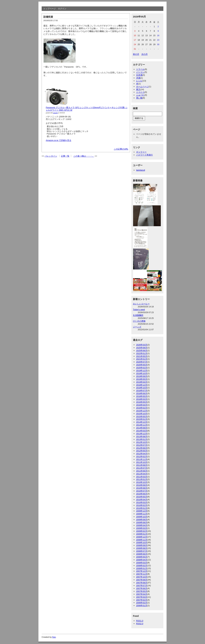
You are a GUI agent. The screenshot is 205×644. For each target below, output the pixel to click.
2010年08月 (142, 488)
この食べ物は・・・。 (84, 156)
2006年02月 (142, 603)
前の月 (136, 54)
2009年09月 (142, 520)
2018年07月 (142, 391)
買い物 (139, 98)
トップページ (49, 9)
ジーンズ (137, 327)
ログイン (62, 9)
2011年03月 (142, 477)
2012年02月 (142, 456)
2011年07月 (142, 468)
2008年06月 (142, 554)
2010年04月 (142, 500)
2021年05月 (142, 356)
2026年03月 (142, 345)
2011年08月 (142, 465)
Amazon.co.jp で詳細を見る (59, 140)
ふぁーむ (140, 95)
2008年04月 (142, 560)
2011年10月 (142, 462)
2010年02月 (142, 505)
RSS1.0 (140, 621)
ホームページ (142, 87)
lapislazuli (141, 170)
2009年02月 (142, 531)
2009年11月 (142, 514)
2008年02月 (142, 565)
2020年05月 (142, 365)
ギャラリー (141, 152)
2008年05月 (142, 557)
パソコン (140, 72)
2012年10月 (142, 442)
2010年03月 (142, 502)
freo (54, 637)
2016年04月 (142, 405)
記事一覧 (65, 156)
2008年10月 (142, 542)
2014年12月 (142, 422)
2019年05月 (142, 379)
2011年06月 (142, 471)
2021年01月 (142, 359)
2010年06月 (142, 494)
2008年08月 (142, 548)
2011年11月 (142, 459)
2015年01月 (142, 419)
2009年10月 (142, 517)
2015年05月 (142, 416)
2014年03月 (142, 431)
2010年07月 (142, 491)
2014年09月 (142, 428)
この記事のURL (121, 149)
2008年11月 (142, 540)
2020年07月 (142, 362)
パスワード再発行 (144, 155)
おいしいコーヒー (141, 304)
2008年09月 (142, 545)
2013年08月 (142, 436)
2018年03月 (142, 399)
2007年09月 (142, 580)
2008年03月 (142, 563)
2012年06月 (142, 448)
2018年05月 (142, 396)
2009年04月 (142, 525)
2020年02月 (142, 368)
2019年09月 (142, 376)
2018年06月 (142, 393)
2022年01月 (142, 353)
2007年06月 (142, 588)
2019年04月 (142, 382)
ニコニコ (140, 92)
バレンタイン (51, 156)
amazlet (55, 113)
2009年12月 (142, 511)
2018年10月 (142, 388)
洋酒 (138, 78)
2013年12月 (142, 434)
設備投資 (48, 17)
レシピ (139, 81)
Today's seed (139, 310)
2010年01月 (142, 508)
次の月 (145, 54)
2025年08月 (142, 348)
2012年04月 (142, 454)
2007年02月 (142, 600)
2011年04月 (142, 474)
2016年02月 (142, 408)
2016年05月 (142, 402)
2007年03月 (142, 597)
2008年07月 (142, 551)
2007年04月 (142, 594)
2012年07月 (142, 445)
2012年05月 (142, 451)
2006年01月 (142, 606)
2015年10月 (142, 414)
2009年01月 (142, 534)
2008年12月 (142, 537)
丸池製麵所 (138, 315)
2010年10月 (142, 482)
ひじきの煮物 (139, 321)
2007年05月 (142, 591)
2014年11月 (142, 425)
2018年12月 (142, 385)
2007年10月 (142, 577)
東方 (138, 89)
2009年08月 (142, 522)
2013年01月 (142, 439)
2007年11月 (142, 574)
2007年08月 (142, 583)
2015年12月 (142, 411)
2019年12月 (142, 371)
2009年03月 (142, 528)
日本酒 (139, 75)
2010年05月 (142, 497)
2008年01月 (142, 568)
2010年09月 (142, 485)
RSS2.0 (140, 624)
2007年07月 (142, 585)
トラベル (140, 69)
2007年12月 (142, 571)
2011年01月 (142, 479)
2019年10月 (142, 373)
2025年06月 (142, 350)
